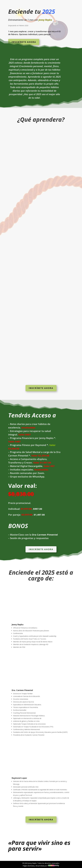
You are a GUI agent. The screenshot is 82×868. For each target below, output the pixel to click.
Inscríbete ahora (24, 42)
